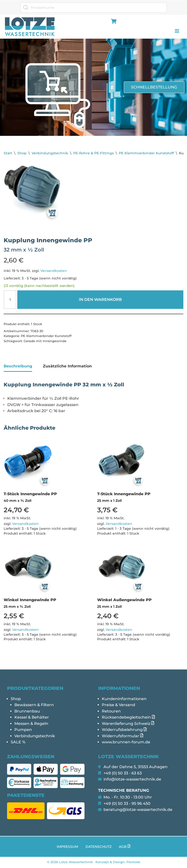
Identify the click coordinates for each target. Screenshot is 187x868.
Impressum (67, 847)
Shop (22, 153)
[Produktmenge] (10, 300)
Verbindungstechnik (50, 153)
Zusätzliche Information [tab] (67, 366)
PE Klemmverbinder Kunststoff (146, 153)
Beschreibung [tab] (18, 366)
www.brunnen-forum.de (126, 743)
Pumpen (23, 730)
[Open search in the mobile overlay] (93, 8)
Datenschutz (98, 847)
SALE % (18, 743)
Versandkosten (54, 271)
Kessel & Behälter (32, 718)
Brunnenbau (27, 712)
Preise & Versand (118, 706)
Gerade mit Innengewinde (45, 341)
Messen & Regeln (31, 724)
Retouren (111, 712)
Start (8, 153)
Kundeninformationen (124, 699)
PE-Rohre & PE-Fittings (93, 153)
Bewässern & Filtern (34, 706)
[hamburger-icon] (113, 22)
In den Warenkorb (100, 300)
